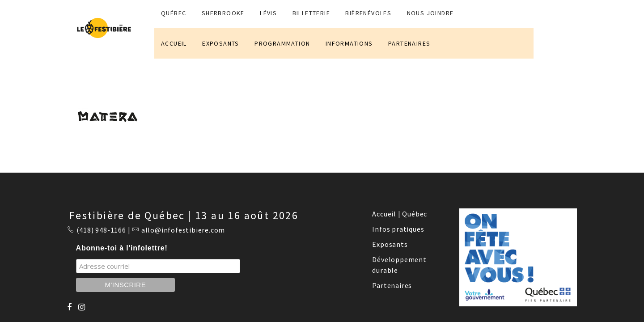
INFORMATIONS (349, 43)
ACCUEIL (174, 43)
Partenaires (392, 285)
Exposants (390, 244)
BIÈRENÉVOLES (368, 13)
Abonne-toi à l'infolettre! (122, 248)
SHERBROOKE (223, 13)
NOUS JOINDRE (430, 13)
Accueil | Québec (400, 214)
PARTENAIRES (409, 43)
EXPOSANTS (221, 43)
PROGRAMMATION (282, 43)
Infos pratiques (398, 229)
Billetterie (311, 13)
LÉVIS (268, 13)
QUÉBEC (174, 13)
